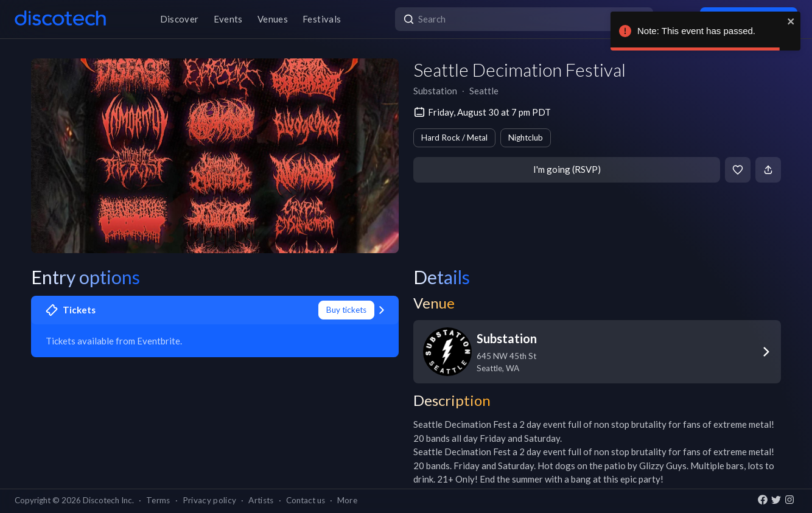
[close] (791, 21)
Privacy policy (210, 500)
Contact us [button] (306, 500)
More (347, 500)
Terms (158, 500)
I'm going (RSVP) (567, 169)
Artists (261, 500)
